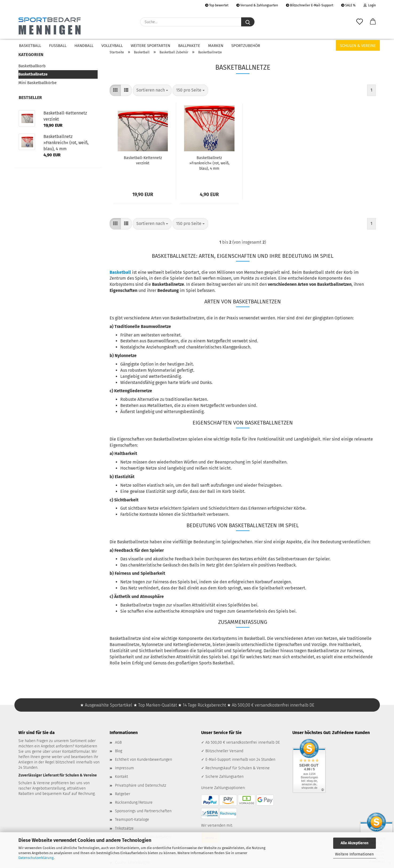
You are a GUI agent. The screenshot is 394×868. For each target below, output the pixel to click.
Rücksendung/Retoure (134, 802)
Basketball (30, 46)
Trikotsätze (124, 828)
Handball (84, 46)
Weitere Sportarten (150, 46)
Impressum (124, 768)
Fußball (58, 46)
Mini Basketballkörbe (37, 83)
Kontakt (122, 777)
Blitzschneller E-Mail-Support (310, 5)
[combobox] (152, 90)
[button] (373, 22)
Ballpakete (189, 46)
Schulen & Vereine (358, 46)
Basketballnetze (33, 74)
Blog (119, 751)
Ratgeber (123, 794)
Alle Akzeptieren (355, 843)
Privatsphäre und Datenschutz (141, 785)
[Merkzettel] (360, 22)
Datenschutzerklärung (36, 858)
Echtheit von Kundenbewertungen (144, 760)
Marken (216, 46)
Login (370, 5)
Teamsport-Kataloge (132, 820)
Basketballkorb (32, 66)
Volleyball (112, 46)
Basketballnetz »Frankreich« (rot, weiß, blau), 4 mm (209, 163)
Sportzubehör (246, 46)
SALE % (348, 5)
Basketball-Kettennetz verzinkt (143, 160)
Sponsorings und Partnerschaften (143, 811)
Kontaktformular (76, 752)
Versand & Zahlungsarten (257, 5)
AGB (118, 742)
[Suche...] (248, 22)
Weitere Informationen (354, 854)
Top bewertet (217, 5)
